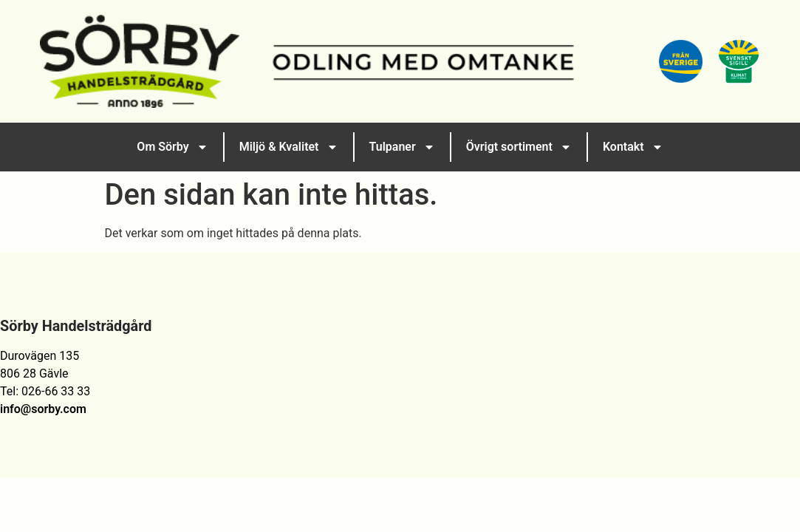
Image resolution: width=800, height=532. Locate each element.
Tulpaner (402, 147)
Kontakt (633, 147)
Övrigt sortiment (519, 147)
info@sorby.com (43, 409)
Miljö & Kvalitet (289, 147)
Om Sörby (172, 147)
